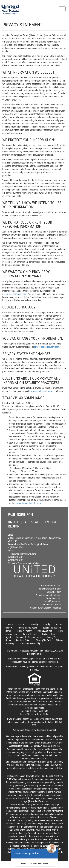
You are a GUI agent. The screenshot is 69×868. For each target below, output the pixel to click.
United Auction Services (50, 605)
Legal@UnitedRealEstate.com (36, 801)
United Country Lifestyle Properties (46, 608)
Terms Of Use (43, 714)
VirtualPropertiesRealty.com (49, 595)
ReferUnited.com (54, 598)
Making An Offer (45, 631)
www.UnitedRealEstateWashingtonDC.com (28, 544)
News (34, 625)
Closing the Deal (30, 634)
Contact (22, 625)
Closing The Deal (43, 640)
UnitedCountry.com (53, 601)
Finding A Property (24, 631)
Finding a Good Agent (27, 628)
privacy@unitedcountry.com (15, 294)
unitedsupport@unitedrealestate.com (23, 762)
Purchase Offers (23, 640)
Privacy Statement (28, 714)
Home (11, 625)
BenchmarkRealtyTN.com (50, 589)
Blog (47, 625)
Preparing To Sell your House (29, 637)
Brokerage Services (30, 644)
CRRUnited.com (54, 592)
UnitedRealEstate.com (51, 586)
